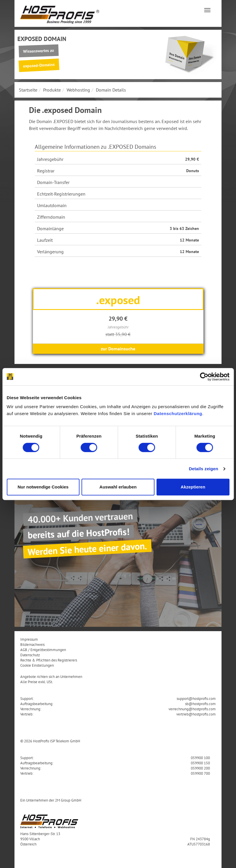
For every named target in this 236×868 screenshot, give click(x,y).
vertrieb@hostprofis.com (196, 714)
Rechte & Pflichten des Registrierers (49, 660)
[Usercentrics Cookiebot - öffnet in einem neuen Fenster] (204, 377)
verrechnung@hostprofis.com (192, 709)
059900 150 (200, 763)
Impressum (29, 639)
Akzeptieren (193, 487)
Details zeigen (203, 469)
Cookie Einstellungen (37, 665)
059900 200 (200, 768)
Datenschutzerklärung (178, 413)
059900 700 (200, 773)
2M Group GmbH (68, 800)
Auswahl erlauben (118, 487)
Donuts (193, 171)
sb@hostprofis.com (200, 704)
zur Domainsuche (118, 349)
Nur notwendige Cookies (43, 487)
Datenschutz (30, 655)
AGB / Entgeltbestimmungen (43, 650)
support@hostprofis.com (196, 698)
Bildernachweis (32, 644)
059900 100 (200, 758)
